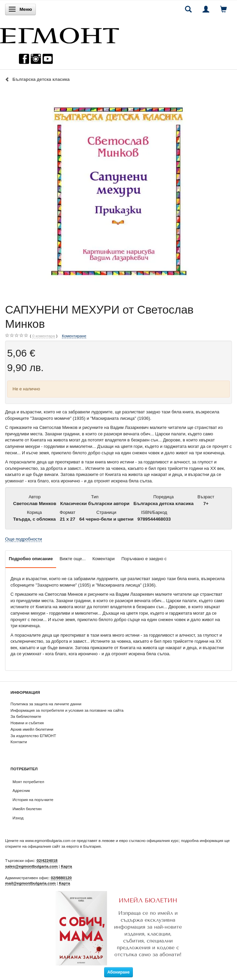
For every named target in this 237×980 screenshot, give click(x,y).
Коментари (103, 559)
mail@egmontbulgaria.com (30, 883)
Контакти (19, 742)
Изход (18, 818)
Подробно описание (31, 559)
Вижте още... (73, 559)
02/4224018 (47, 860)
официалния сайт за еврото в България (64, 846)
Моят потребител (28, 782)
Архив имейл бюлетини (32, 729)
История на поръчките (33, 800)
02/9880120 (61, 878)
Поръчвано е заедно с (144, 559)
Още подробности (23, 539)
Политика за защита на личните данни (46, 704)
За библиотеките (26, 716)
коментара (43, 336)
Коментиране (74, 336)
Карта (66, 866)
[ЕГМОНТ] (60, 34)
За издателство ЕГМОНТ (33, 736)
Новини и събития (27, 723)
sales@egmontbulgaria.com (31, 866)
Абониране (119, 972)
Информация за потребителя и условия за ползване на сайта (67, 710)
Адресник (21, 790)
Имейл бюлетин (27, 809)
